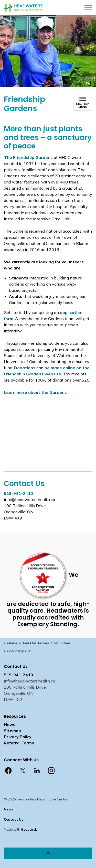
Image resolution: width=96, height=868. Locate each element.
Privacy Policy (18, 737)
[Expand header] (88, 8)
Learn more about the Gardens (35, 392)
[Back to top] (48, 853)
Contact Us (14, 819)
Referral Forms (19, 743)
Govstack (29, 829)
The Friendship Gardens (28, 157)
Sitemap (12, 731)
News (10, 724)
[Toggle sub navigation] (83, 103)
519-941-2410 (18, 493)
